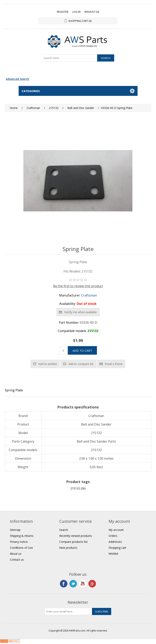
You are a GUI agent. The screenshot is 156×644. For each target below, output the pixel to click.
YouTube (83, 584)
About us (16, 554)
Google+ (92, 584)
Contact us (17, 560)
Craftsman (89, 295)
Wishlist (113, 554)
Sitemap (15, 530)
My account (116, 530)
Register (63, 12)
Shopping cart (117, 548)
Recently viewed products (76, 536)
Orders (113, 536)
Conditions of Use (21, 548)
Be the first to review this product (78, 286)
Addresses (115, 542)
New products (68, 548)
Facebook (64, 584)
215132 (75, 488)
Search (64, 530)
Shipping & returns (22, 536)
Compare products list (73, 542)
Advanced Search (17, 79)
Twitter (73, 584)
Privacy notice (19, 542)
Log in (76, 12)
